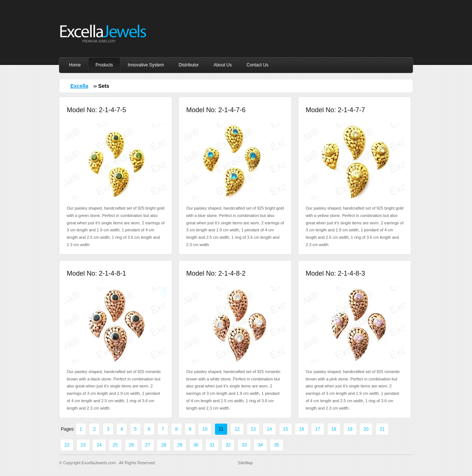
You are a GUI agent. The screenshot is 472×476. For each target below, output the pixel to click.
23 (83, 445)
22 (67, 445)
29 (180, 445)
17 (318, 429)
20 (366, 429)
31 (212, 445)
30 (196, 445)
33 (244, 445)
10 (205, 429)
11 (221, 429)
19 (350, 429)
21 (382, 429)
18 (334, 429)
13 (253, 429)
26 (131, 445)
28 (164, 445)
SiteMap (245, 463)
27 (148, 445)
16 (301, 429)
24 (99, 445)
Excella (79, 86)
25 (115, 445)
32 (228, 445)
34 (260, 445)
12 (237, 429)
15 (286, 429)
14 (269, 429)
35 (276, 445)
